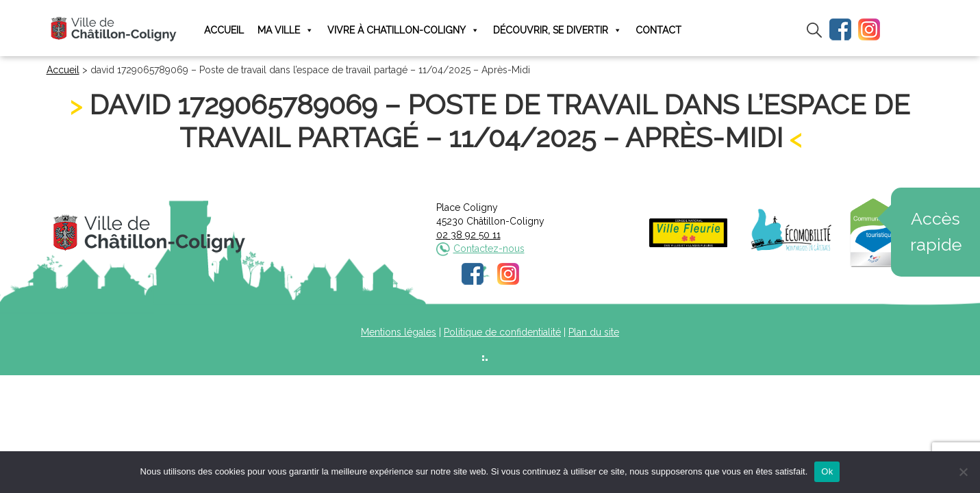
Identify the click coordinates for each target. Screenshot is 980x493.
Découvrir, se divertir (557, 30)
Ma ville (286, 30)
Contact (658, 30)
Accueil (224, 30)
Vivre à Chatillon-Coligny (403, 30)
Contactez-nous (489, 249)
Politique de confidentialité (502, 332)
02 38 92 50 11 (468, 235)
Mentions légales (399, 332)
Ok (827, 471)
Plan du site (594, 332)
